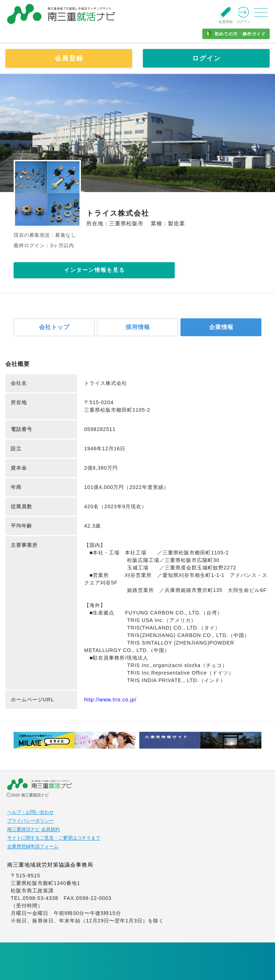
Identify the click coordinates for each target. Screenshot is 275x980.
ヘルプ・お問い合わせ (30, 812)
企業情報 (221, 327)
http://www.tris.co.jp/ (110, 700)
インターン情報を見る (95, 270)
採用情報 (138, 327)
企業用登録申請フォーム (33, 847)
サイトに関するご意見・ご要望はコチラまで (54, 838)
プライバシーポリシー (30, 821)
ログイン (207, 58)
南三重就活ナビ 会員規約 (33, 829)
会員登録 (69, 58)
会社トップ (54, 327)
